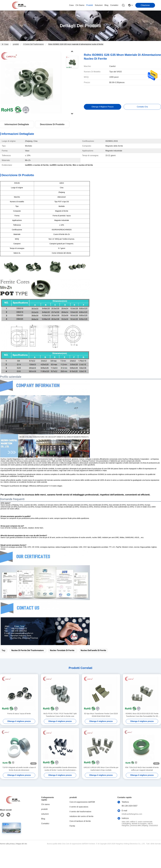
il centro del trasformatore (33, 44)
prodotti (90, 5)
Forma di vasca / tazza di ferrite (19, 714)
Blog (106, 5)
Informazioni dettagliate (17, 124)
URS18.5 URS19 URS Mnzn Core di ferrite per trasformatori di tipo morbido (101, 769)
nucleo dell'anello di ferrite (93, 650)
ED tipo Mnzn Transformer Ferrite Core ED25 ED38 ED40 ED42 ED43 (101, 715)
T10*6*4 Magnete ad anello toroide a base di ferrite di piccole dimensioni (19, 769)
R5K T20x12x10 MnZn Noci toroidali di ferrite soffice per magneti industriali (142, 769)
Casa (71, 5)
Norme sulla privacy (7, 844)
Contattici (114, 5)
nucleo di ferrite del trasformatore (27, 650)
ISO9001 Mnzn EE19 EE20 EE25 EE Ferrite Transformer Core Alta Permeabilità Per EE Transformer (142, 715)
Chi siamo (80, 5)
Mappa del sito (22, 844)
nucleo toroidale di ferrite (62, 650)
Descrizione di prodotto (52, 124)
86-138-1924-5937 (130, 806)
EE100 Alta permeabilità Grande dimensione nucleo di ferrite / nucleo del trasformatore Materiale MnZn (60, 769)
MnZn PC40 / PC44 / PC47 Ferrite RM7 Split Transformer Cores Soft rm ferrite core (60, 715)
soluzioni (99, 5)
